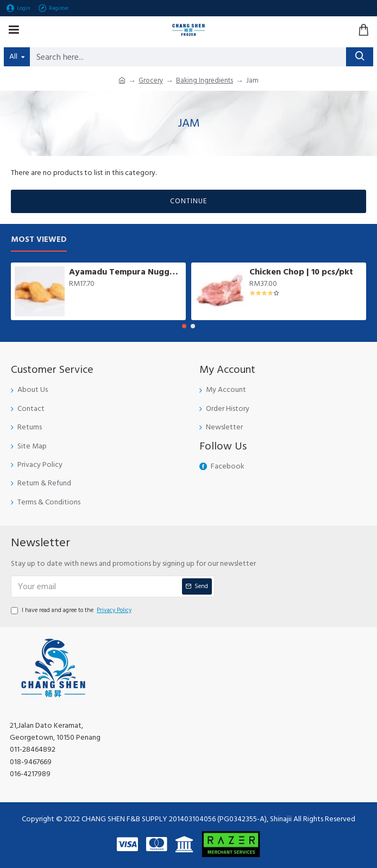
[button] (184, 326)
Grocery (151, 80)
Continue (188, 201)
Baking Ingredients (205, 80)
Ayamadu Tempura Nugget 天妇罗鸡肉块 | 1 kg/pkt (125, 272)
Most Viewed (39, 240)
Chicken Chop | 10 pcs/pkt (301, 272)
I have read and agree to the (72, 610)
